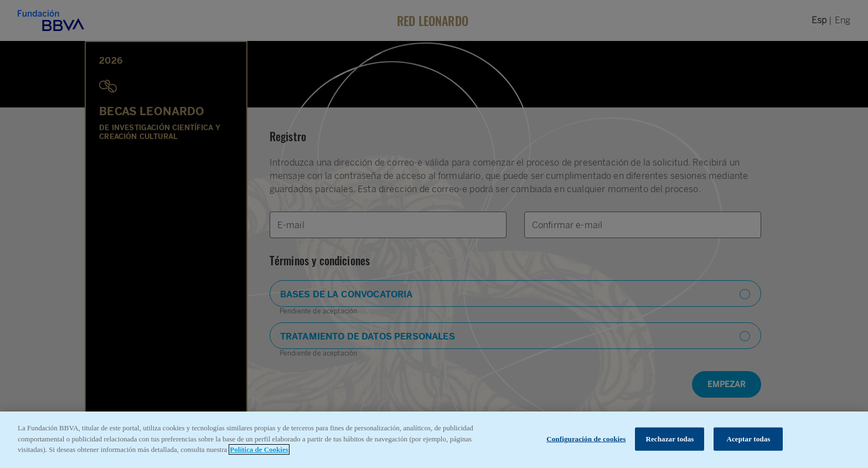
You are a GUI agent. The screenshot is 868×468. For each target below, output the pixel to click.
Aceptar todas (748, 439)
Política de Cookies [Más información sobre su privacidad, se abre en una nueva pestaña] (259, 449)
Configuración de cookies (586, 439)
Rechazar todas (670, 439)
